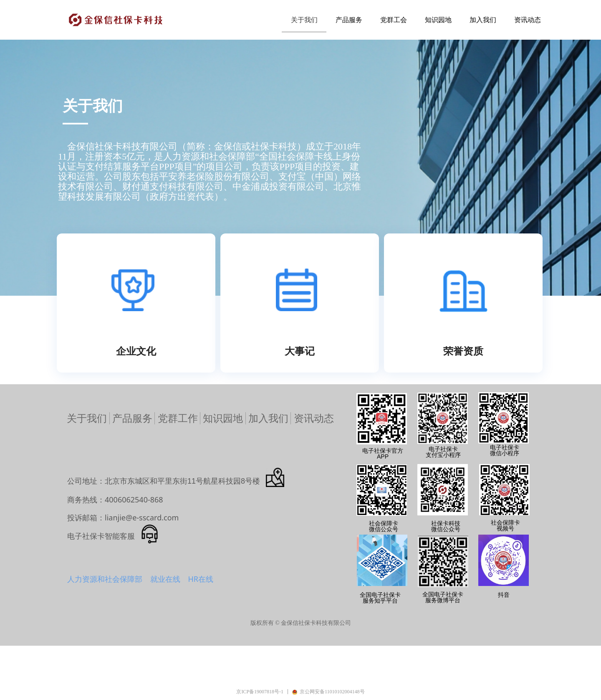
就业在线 (165, 579)
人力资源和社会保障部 (105, 579)
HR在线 (201, 579)
